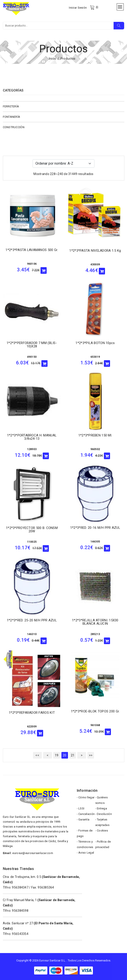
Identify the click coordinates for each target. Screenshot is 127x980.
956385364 (46, 887)
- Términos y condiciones (85, 844)
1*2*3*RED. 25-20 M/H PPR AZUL (32, 620)
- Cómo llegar (86, 797)
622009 (32, 727)
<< (37, 755)
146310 (32, 634)
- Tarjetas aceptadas (102, 822)
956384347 (20, 887)
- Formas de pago (85, 833)
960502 (95, 449)
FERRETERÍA (11, 106)
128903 (32, 449)
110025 (32, 542)
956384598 (20, 911)
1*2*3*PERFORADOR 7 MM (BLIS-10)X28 (32, 345)
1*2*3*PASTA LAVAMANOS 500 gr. (32, 250)
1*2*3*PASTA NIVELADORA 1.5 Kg (95, 251)
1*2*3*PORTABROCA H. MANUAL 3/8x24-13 (32, 437)
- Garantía (83, 819)
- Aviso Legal (86, 853)
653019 (95, 357)
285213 (95, 634)
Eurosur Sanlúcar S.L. (52, 960)
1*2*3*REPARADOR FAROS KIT (32, 713)
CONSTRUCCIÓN (14, 127)
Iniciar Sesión (78, 8)
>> (91, 755)
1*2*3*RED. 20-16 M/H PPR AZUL (95, 528)
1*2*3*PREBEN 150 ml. (95, 435)
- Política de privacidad (103, 844)
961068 (95, 725)
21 (73, 755)
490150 (32, 357)
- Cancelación (86, 814)
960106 (32, 264)
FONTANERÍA (12, 117)
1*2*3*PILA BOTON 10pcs (95, 343)
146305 (95, 542)
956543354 (20, 934)
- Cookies (102, 831)
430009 (95, 265)
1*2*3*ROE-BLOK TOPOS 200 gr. (95, 711)
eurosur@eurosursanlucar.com (33, 853)
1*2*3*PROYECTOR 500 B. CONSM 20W (32, 530)
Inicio (53, 59)
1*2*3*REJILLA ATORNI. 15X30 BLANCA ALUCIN (95, 622)
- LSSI (81, 808)
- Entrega (101, 808)
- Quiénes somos (102, 800)
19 (57, 755)
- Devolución (104, 814)
